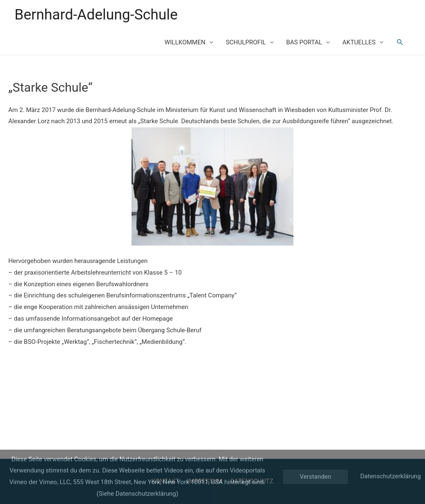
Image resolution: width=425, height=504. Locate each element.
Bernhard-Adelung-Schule (96, 15)
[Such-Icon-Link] (400, 42)
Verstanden (315, 477)
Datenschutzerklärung (391, 476)
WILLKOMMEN (185, 42)
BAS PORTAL (304, 42)
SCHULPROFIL (246, 42)
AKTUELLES (359, 42)
